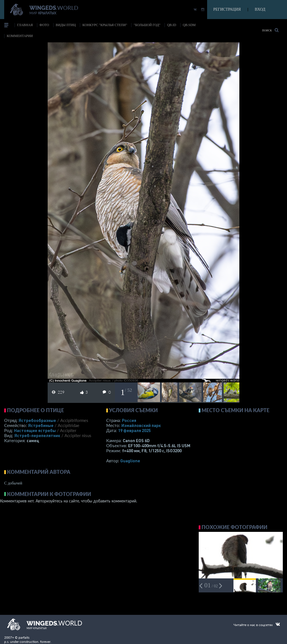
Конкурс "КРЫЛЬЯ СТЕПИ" (105, 25)
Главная (25, 25)
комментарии (20, 36)
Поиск (270, 30)
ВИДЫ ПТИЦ (66, 25)
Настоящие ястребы (35, 430)
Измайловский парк (141, 425)
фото (44, 25)
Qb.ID (172, 25)
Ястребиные (41, 425)
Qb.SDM (189, 25)
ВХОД (260, 9)
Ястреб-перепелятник (37, 435)
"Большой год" (147, 25)
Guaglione (130, 461)
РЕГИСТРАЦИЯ (227, 9)
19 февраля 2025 (134, 430)
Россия (129, 420)
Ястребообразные (37, 420)
